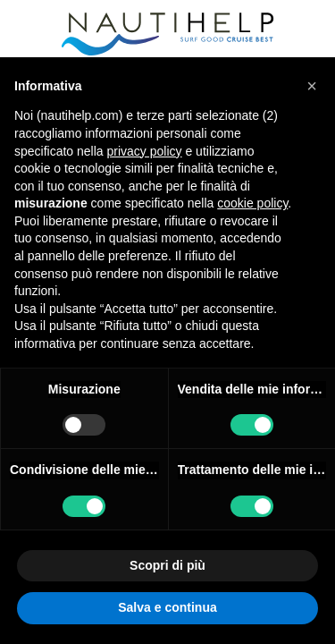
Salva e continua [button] (167, 607)
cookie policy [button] (252, 203)
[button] (312, 86)
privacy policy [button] (145, 151)
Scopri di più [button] (167, 565)
